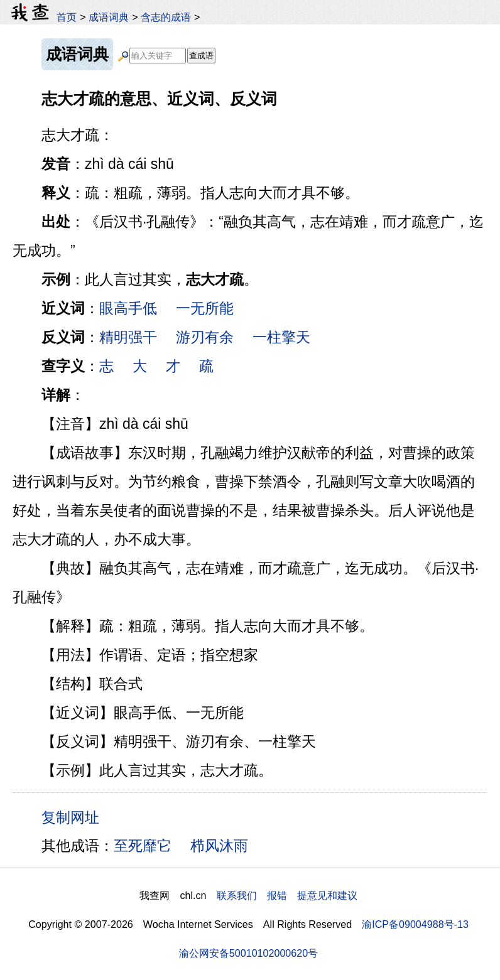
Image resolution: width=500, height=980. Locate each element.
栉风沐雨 (219, 846)
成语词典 (109, 17)
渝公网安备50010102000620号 (248, 953)
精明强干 (128, 337)
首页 (67, 17)
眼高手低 (128, 308)
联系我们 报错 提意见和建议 (287, 895)
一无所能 (205, 308)
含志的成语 (166, 17)
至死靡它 (143, 846)
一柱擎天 (281, 337)
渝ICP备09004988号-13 (415, 924)
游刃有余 (205, 337)
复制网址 (75, 817)
